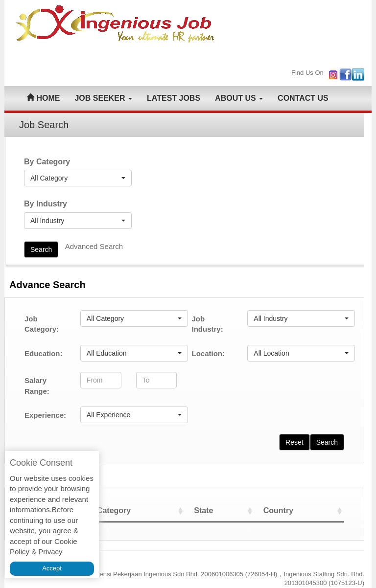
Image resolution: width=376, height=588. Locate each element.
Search (41, 249)
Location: (208, 353)
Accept (52, 568)
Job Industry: (207, 324)
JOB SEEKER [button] (103, 98)
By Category (47, 162)
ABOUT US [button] (239, 98)
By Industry (46, 204)
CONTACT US (303, 98)
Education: (44, 353)
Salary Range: (37, 385)
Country (286, 510)
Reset (294, 442)
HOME (43, 98)
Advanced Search (94, 246)
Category (136, 510)
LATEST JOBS (174, 98)
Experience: (45, 415)
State (217, 510)
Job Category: (42, 324)
